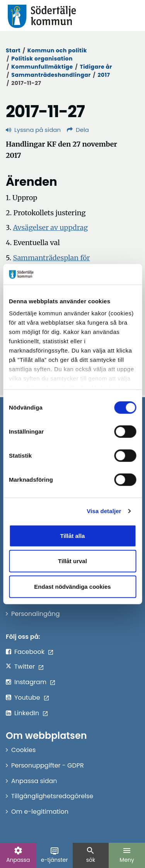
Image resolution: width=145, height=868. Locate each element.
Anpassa (18, 855)
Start (13, 50)
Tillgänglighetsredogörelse (52, 796)
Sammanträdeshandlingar (51, 75)
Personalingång (36, 614)
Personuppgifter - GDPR (48, 765)
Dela (78, 130)
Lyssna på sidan (33, 130)
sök (90, 855)
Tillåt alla (73, 535)
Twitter (25, 667)
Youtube (27, 698)
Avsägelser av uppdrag (51, 227)
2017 (104, 75)
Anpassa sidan (34, 781)
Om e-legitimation (40, 812)
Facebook (29, 652)
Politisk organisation (42, 59)
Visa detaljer (104, 511)
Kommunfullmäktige (42, 67)
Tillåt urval (72, 561)
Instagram (30, 682)
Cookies (23, 750)
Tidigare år (96, 67)
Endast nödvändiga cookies (72, 586)
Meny (127, 855)
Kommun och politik (57, 50)
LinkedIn (27, 713)
